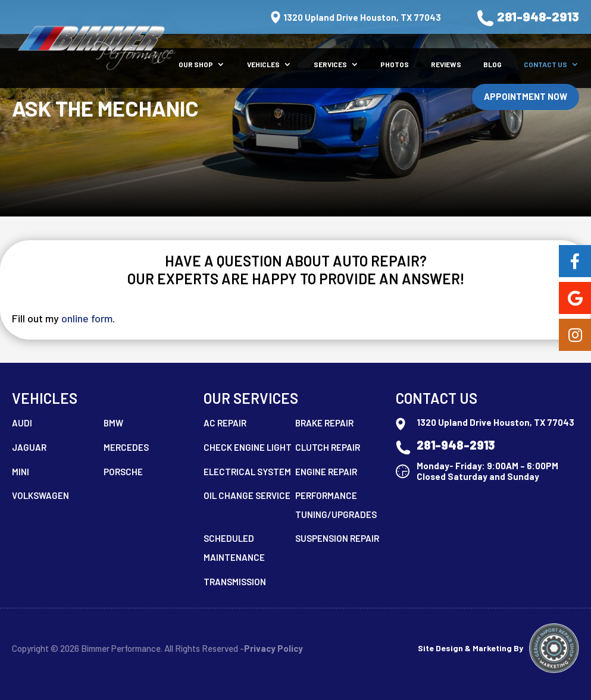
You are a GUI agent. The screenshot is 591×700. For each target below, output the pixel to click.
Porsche (123, 472)
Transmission (235, 582)
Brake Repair (324, 423)
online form (87, 318)
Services (330, 64)
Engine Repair (326, 472)
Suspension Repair (337, 538)
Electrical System (247, 472)
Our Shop (196, 64)
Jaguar (29, 447)
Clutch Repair (328, 447)
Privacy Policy (273, 648)
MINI (21, 472)
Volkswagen (40, 495)
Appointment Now (526, 96)
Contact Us (545, 64)
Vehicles (263, 64)
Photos (395, 64)
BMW (113, 423)
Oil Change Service (247, 495)
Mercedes (126, 447)
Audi (22, 423)
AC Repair (225, 423)
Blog (493, 64)
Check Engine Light (248, 447)
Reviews (446, 64)
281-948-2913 (528, 18)
